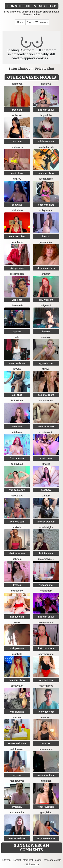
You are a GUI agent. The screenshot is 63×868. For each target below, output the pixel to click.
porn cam (46, 743)
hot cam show (46, 110)
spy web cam (46, 363)
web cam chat (17, 236)
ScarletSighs (46, 527)
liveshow (17, 807)
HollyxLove (17, 401)
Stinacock (17, 84)
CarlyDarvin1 (46, 401)
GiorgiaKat (46, 812)
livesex (46, 332)
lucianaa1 (17, 115)
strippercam (17, 648)
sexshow (46, 490)
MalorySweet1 (46, 559)
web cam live (17, 712)
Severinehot (46, 686)
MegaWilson (17, 274)
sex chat (17, 395)
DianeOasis (17, 306)
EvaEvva (46, 337)
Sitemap (6, 860)
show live (17, 205)
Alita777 (17, 179)
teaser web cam (17, 743)
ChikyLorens (46, 210)
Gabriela (17, 559)
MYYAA (17, 369)
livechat (46, 236)
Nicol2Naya (17, 496)
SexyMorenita (46, 654)
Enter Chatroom (21, 69)
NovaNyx (46, 84)
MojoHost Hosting (32, 860)
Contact (17, 860)
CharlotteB (46, 591)
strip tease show (46, 268)
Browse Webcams (37, 22)
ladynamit (46, 306)
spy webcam (46, 300)
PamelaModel (46, 622)
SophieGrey (17, 147)
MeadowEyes (17, 781)
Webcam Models (52, 860)
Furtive (46, 369)
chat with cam (46, 205)
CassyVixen (17, 686)
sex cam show (46, 173)
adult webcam (46, 141)
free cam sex (17, 458)
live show (17, 427)
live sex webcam (46, 522)
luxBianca (46, 781)
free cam (17, 110)
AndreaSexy (17, 591)
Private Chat (45, 69)
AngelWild (17, 654)
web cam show (17, 490)
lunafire (46, 464)
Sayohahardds (46, 147)
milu (17, 337)
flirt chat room (46, 648)
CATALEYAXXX (17, 749)
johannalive (46, 242)
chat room (46, 458)
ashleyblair (17, 464)
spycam (17, 332)
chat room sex (46, 427)
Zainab (46, 496)
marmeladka (17, 812)
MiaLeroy (17, 432)
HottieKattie (17, 242)
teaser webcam (17, 363)
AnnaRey (46, 274)
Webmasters (32, 864)
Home (20, 22)
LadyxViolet (46, 115)
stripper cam (17, 268)
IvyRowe (17, 717)
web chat (17, 300)
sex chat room (46, 395)
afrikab (17, 527)
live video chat (46, 712)
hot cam (17, 141)
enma (17, 622)
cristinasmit (46, 432)
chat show (17, 173)
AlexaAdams (46, 179)
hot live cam (46, 553)
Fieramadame (46, 749)
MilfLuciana (17, 210)
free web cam (17, 522)
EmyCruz (46, 717)
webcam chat (46, 585)
